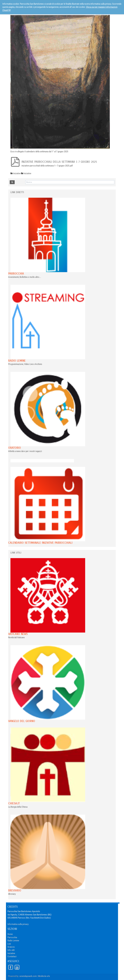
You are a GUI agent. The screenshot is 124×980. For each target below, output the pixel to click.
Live (9, 944)
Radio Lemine (17, 361)
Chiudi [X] (6, 10)
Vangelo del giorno (22, 721)
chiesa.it (14, 803)
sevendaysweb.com (28, 976)
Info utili (11, 950)
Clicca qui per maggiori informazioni (102, 7)
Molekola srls (44, 976)
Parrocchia (16, 274)
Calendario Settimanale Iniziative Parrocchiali (40, 543)
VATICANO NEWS (18, 634)
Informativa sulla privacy (18, 924)
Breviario (15, 890)
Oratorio (15, 448)
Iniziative (11, 953)
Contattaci (12, 956)
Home (10, 934)
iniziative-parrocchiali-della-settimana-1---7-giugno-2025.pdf (47, 166)
